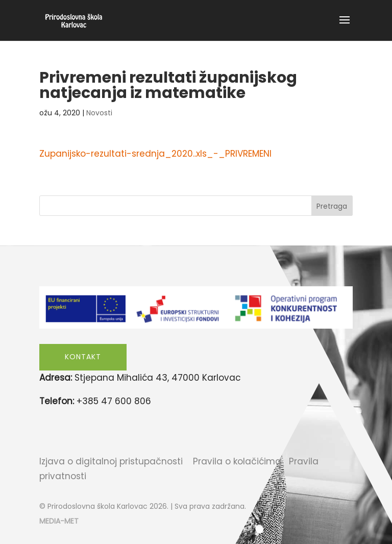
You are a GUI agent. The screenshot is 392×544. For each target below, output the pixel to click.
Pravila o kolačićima (237, 461)
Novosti (99, 113)
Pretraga (332, 206)
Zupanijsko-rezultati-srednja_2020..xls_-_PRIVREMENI (155, 154)
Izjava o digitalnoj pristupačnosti (111, 461)
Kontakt (83, 357)
